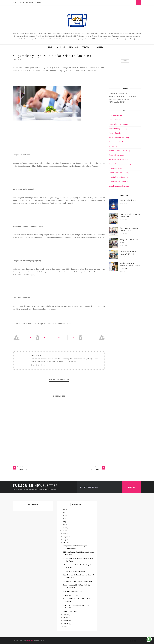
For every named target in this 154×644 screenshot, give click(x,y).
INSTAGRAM (73, 47)
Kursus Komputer (116, 146)
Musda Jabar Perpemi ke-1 (73, 591)
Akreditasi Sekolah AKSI (128, 200)
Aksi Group (37, 355)
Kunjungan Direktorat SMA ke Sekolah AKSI (130, 215)
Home (15, 3)
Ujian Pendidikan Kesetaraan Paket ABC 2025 (129, 229)
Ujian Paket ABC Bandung (119, 182)
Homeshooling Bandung (118, 129)
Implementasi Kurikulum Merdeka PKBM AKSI (128, 253)
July (65, 540)
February (67, 621)
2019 (63, 528)
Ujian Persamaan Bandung (119, 186)
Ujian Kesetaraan (115, 168)
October (66, 534)
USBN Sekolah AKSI (70, 612)
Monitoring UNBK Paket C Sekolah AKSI (78, 581)
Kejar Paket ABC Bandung (119, 137)
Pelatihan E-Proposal (71, 595)
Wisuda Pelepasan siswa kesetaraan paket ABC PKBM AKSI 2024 (130, 266)
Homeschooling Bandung (119, 124)
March (66, 618)
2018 (63, 531)
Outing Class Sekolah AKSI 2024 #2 (129, 241)
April (65, 615)
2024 (63, 513)
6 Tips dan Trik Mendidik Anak (74, 571)
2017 (63, 627)
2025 (63, 510)
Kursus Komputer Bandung (119, 151)
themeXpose (30, 641)
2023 (63, 516)
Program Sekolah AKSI (31, 3)
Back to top (136, 641)
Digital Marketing (116, 115)
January (66, 624)
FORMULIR (99, 47)
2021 (63, 522)
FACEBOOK (61, 47)
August (66, 537)
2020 (63, 525)
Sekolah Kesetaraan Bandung (120, 159)
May (65, 543)
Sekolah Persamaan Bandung (120, 164)
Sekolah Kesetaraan (117, 155)
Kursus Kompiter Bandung (119, 142)
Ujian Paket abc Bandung (118, 177)
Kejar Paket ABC (115, 133)
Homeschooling (115, 120)
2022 (63, 519)
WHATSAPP (86, 47)
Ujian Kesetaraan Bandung (119, 173)
